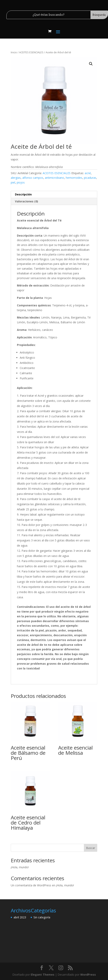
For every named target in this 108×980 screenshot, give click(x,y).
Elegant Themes (43, 975)
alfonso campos (33, 178)
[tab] (54, 195)
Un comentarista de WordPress (31, 885)
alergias (16, 178)
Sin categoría (42, 917)
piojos (21, 182)
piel (13, 182)
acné (88, 173)
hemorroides (74, 178)
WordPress (88, 975)
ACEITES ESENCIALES (31, 52)
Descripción (23, 194)
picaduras (90, 178)
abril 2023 (20, 917)
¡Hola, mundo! (20, 867)
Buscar (91, 848)
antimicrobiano (54, 178)
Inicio (14, 52)
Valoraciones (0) (27, 201)
